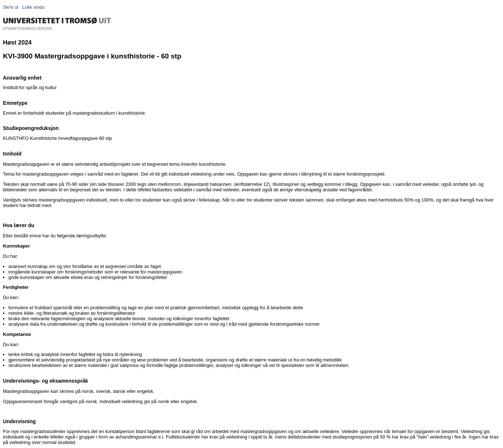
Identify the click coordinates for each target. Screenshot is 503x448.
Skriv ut (11, 7)
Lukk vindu (33, 7)
